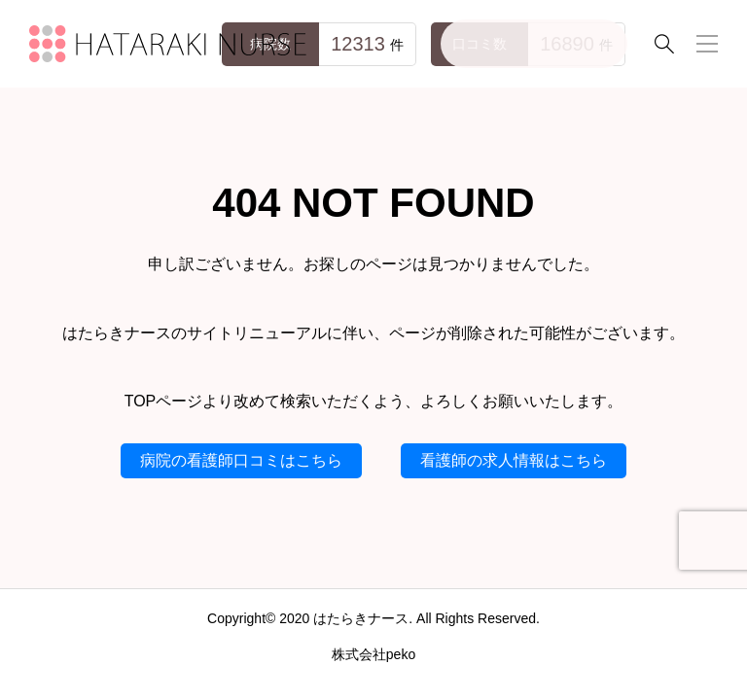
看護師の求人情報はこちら (514, 460)
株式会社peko (373, 654)
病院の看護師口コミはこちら (241, 460)
